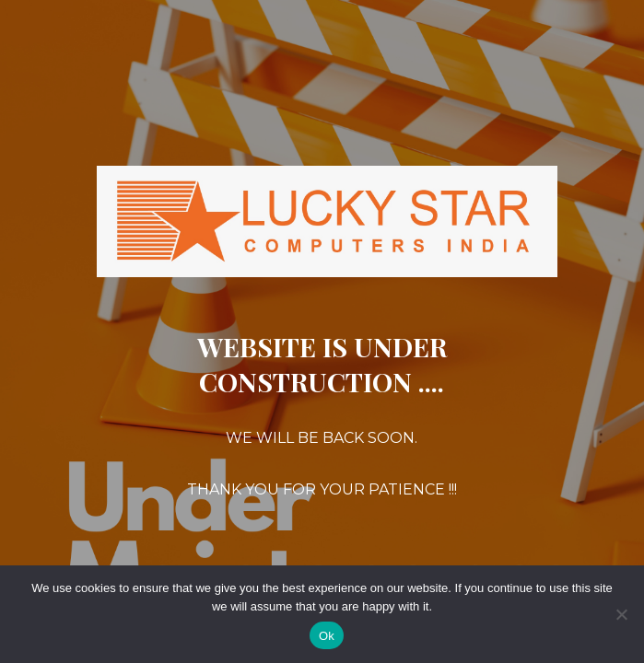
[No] (621, 614)
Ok (327, 636)
